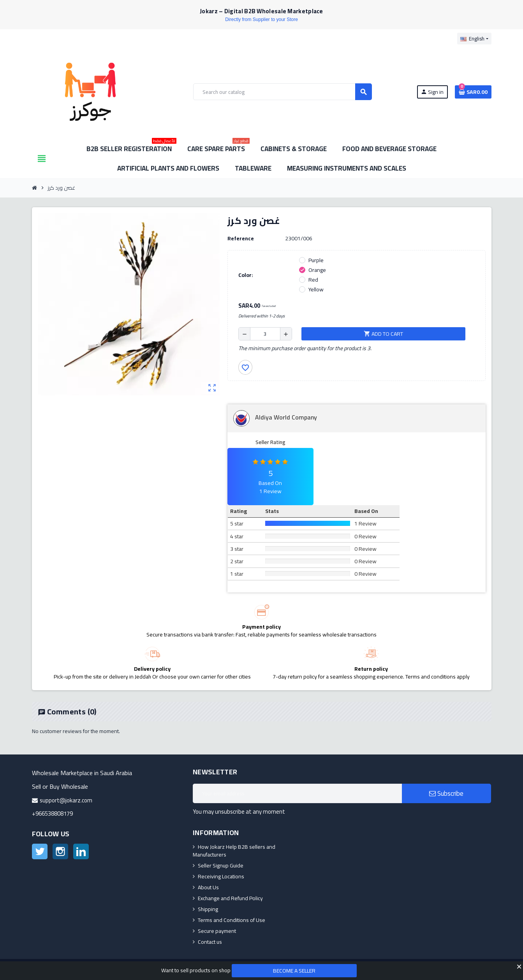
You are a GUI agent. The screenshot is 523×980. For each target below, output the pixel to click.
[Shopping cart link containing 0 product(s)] (473, 92)
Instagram (60, 851)
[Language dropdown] (474, 39)
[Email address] (297, 793)
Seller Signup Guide (221, 865)
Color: (246, 275)
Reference (241, 238)
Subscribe (446, 793)
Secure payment (217, 931)
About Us (208, 887)
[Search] (282, 92)
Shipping (208, 909)
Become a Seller (294, 971)
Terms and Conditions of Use (232, 920)
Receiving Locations (221, 876)
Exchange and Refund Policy (230, 898)
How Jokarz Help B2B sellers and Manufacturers (234, 851)
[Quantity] (265, 334)
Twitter (40, 851)
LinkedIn (81, 851)
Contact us (210, 942)
